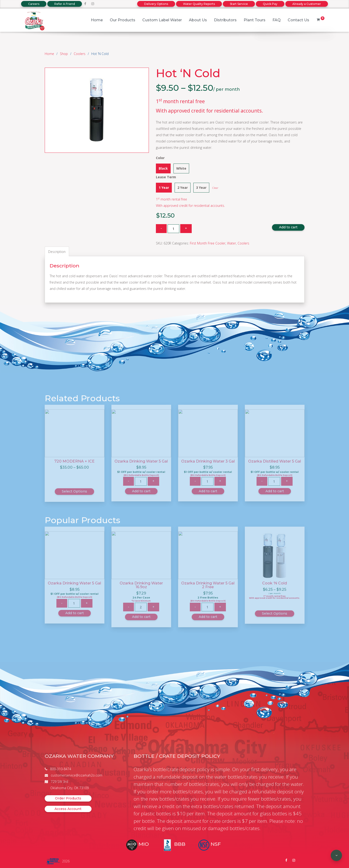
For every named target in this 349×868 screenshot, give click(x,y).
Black (163, 168)
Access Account (68, 809)
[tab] (57, 252)
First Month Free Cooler (208, 243)
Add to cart (288, 227)
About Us (198, 20)
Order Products (68, 798)
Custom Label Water (162, 20)
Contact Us (298, 20)
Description (57, 252)
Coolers (80, 54)
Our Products (123, 20)
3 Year (201, 188)
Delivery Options (156, 4)
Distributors (225, 20)
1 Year (164, 188)
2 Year (183, 188)
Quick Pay (270, 4)
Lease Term (166, 177)
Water (231, 243)
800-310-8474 (61, 769)
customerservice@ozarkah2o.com (77, 775)
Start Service (239, 4)
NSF (216, 844)
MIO (144, 844)
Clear (215, 188)
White (181, 168)
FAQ (277, 20)
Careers (34, 4)
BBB (180, 844)
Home (97, 20)
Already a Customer (307, 4)
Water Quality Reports (199, 4)
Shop (64, 54)
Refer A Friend (65, 4)
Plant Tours (255, 20)
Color (160, 158)
